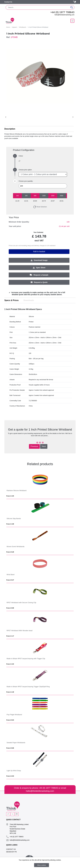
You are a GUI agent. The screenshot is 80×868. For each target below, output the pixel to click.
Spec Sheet (39, 267)
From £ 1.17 (10, 636)
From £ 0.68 (10, 748)
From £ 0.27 (10, 580)
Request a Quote (39, 282)
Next (44, 446)
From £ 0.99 (10, 608)
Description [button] (10, 129)
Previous (34, 446)
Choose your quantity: (26, 181)
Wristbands (23, 27)
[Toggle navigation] (72, 21)
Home (8, 27)
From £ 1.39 (10, 692)
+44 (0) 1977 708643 (62, 12)
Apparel (14, 27)
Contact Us (8, 2)
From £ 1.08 (10, 524)
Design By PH (11, 852)
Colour (21, 156)
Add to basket (39, 251)
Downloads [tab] (29, 300)
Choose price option (25, 170)
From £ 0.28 (10, 552)
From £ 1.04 (10, 664)
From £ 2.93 (10, 776)
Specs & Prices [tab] (12, 300)
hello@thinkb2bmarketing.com (65, 15)
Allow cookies (42, 865)
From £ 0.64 (10, 720)
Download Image (39, 260)
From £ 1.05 (10, 496)
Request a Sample (39, 275)
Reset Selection (40, 207)
